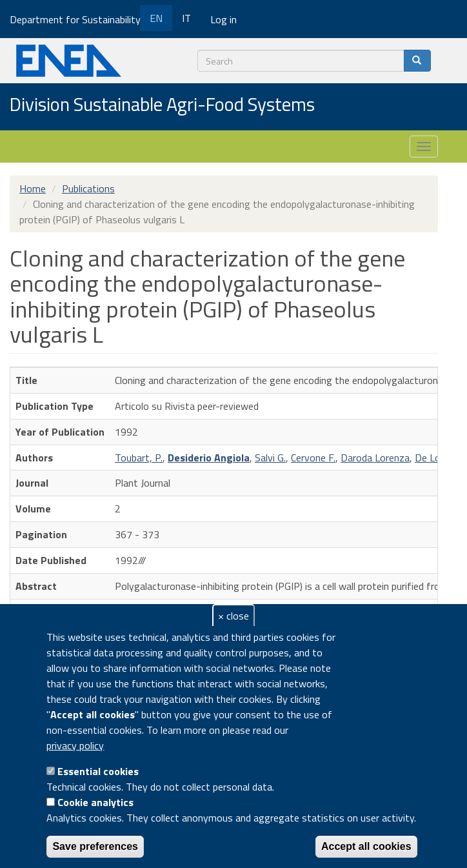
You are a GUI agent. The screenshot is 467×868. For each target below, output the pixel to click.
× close (234, 616)
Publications (88, 188)
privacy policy (75, 745)
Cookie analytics (95, 802)
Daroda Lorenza (375, 458)
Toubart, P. (139, 458)
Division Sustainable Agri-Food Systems (162, 105)
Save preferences (95, 846)
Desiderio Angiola (209, 458)
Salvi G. (270, 458)
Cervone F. (313, 458)
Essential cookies (98, 771)
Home (33, 188)
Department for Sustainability (80, 19)
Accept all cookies (366, 846)
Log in (224, 19)
